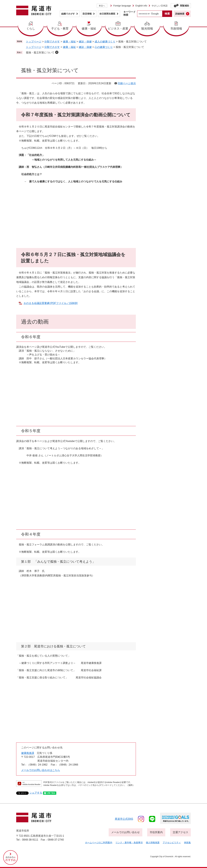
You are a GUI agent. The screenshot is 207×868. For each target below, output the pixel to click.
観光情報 (147, 29)
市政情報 (176, 29)
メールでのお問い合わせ (125, 832)
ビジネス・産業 (118, 29)
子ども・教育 (60, 29)
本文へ (102, 6)
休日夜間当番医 (107, 14)
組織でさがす (68, 14)
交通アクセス (180, 832)
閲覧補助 (185, 6)
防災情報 (87, 14)
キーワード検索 (129, 13)
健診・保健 (85, 42)
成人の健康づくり (105, 42)
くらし (31, 29)
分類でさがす (52, 42)
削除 (57, 52)
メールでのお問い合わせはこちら (41, 770)
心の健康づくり (104, 47)
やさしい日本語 (160, 6)
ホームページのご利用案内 (99, 843)
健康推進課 (28, 753)
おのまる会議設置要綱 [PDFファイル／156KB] (51, 303)
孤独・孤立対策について (40, 53)
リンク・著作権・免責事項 (129, 843)
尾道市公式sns (124, 819)
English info (141, 6)
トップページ (34, 42)
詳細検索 (180, 14)
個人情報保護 (153, 843)
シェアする (36, 793)
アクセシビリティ (172, 843)
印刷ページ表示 (127, 83)
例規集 (187, 843)
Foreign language (122, 6)
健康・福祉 (89, 29)
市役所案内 (156, 832)
